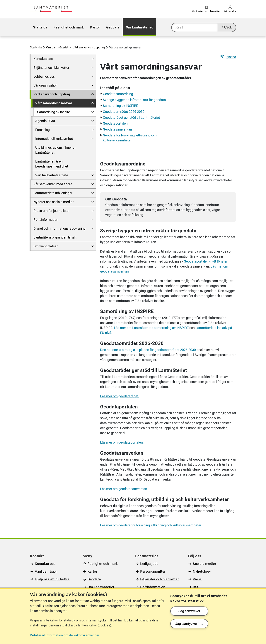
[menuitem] (40, 27)
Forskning (42, 130)
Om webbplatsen (46, 246)
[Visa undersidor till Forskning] (92, 130)
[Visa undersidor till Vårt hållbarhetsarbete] (92, 175)
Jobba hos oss (44, 76)
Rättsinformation (46, 220)
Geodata (113, 27)
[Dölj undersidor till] (92, 94)
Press (197, 579)
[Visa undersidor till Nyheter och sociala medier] (92, 202)
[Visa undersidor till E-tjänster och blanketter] (92, 68)
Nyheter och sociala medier (53, 202)
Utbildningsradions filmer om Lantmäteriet (56, 150)
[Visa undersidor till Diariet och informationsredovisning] (92, 228)
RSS (196, 587)
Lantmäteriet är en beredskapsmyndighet (52, 164)
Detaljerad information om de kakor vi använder (65, 635)
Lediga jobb (149, 564)
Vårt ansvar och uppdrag (89, 47)
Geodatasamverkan (117, 129)
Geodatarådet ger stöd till (131, 118)
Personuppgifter (153, 571)
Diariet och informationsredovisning (59, 228)
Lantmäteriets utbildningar (53, 193)
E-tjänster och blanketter (51, 68)
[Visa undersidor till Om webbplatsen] (92, 246)
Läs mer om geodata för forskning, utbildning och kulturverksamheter (151, 525)
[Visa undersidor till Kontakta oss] (92, 59)
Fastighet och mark (69, 27)
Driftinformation (153, 587)
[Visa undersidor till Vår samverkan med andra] (92, 184)
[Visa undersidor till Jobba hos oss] (92, 76)
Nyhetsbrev (202, 571)
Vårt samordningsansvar (54, 103)
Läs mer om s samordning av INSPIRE (151, 328)
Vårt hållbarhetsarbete (52, 175)
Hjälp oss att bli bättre (52, 579)
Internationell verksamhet (54, 139)
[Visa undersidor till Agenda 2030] (92, 121)
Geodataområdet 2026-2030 (124, 112)
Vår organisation (45, 85)
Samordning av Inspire (54, 112)
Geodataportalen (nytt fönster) (206, 261)
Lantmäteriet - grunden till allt (55, 237)
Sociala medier (204, 564)
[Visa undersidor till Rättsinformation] (92, 220)
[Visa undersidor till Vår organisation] (92, 85)
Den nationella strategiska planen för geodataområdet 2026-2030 (148, 350)
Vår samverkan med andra (53, 184)
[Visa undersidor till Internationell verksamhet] (92, 139)
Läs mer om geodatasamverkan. (124, 489)
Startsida (40, 27)
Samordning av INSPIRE (120, 106)
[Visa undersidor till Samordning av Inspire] (92, 112)
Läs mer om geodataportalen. (122, 442)
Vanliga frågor (46, 571)
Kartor (95, 27)
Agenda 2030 (45, 121)
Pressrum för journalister (52, 211)
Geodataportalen (115, 123)
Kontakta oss (43, 59)
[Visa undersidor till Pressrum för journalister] (92, 211)
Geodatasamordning (118, 94)
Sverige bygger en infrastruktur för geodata (134, 100)
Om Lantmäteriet (139, 27)
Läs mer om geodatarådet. (120, 396)
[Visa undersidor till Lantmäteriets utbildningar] (92, 193)
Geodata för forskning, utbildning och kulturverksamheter (164, 499)
